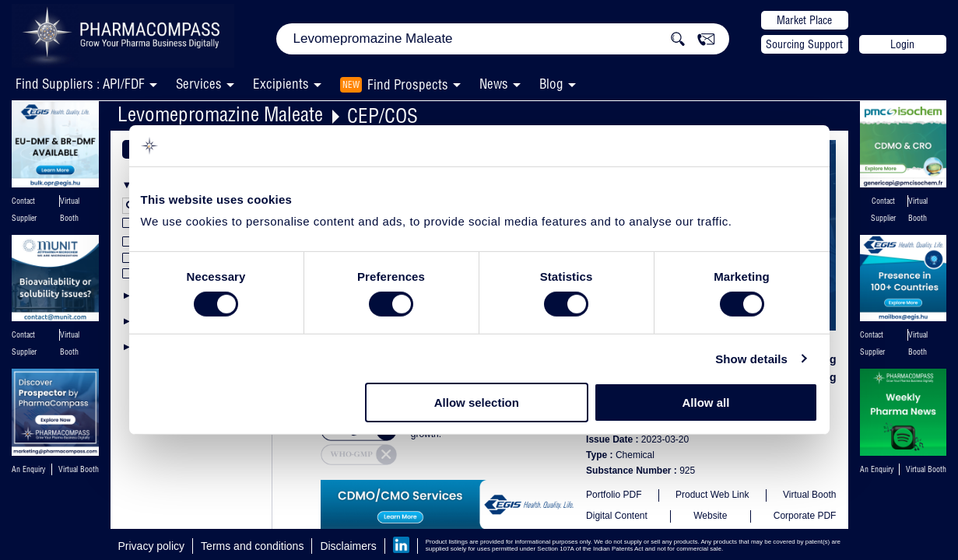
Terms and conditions (252, 546)
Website (710, 516)
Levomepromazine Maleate (220, 114)
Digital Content (617, 516)
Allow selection (477, 402)
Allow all (706, 402)
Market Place (804, 20)
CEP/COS (382, 115)
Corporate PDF (805, 516)
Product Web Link (712, 495)
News (494, 84)
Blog (551, 84)
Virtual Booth (810, 495)
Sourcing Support (804, 44)
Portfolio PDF (614, 495)
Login (902, 44)
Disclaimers (348, 546)
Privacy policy (152, 546)
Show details (751, 359)
